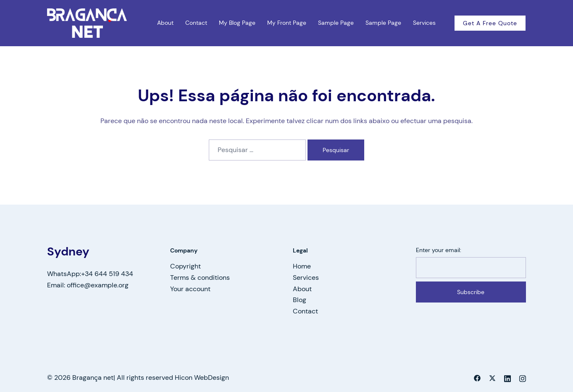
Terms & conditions (200, 278)
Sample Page (336, 23)
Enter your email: (439, 250)
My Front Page (287, 23)
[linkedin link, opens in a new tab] (507, 378)
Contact (196, 23)
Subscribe (471, 292)
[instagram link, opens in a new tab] (523, 378)
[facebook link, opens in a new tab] (477, 378)
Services (424, 23)
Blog (300, 300)
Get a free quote (490, 23)
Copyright (185, 266)
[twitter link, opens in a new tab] (492, 378)
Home (302, 266)
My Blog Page (237, 23)
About (165, 23)
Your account (190, 289)
